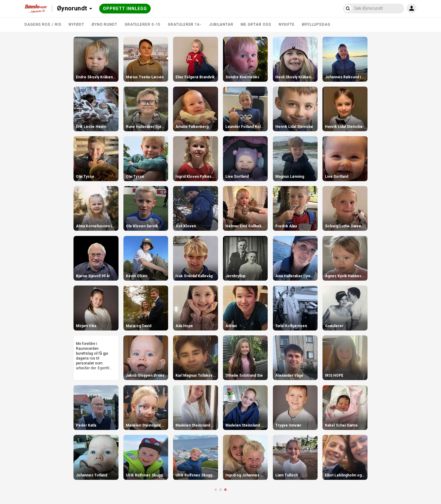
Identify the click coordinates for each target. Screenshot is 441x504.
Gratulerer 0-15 (143, 24)
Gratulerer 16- (185, 24)
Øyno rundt (104, 24)
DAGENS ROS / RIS (43, 24)
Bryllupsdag (316, 24)
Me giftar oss (256, 24)
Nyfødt (76, 24)
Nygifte (287, 24)
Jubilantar (221, 24)
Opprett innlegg (125, 9)
